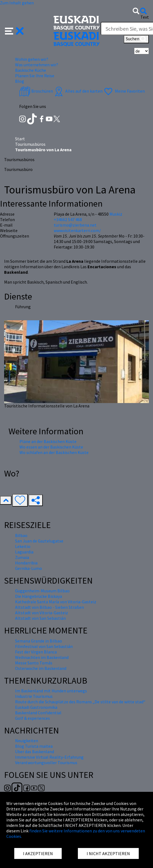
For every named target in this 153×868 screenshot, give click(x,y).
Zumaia (22, 557)
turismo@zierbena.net (75, 225)
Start (20, 139)
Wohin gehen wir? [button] (32, 59)
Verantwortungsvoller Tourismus (46, 763)
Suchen (136, 39)
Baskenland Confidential (38, 713)
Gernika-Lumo (29, 568)
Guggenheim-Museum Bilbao (42, 591)
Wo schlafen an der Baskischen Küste (54, 452)
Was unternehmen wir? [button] (37, 65)
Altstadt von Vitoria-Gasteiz (42, 613)
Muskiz (116, 214)
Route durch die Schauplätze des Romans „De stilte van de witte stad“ (80, 702)
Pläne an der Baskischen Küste (48, 441)
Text (145, 17)
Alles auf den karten (78, 91)
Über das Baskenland (35, 752)
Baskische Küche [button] (31, 70)
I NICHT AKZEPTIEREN (108, 853)
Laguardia (24, 552)
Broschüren (36, 91)
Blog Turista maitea (34, 746)
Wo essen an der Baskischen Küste (51, 447)
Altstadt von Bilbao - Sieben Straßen (49, 607)
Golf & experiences (32, 718)
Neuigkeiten (27, 741)
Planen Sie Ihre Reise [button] (35, 76)
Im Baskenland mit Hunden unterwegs (51, 691)
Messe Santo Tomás (34, 663)
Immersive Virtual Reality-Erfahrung (49, 757)
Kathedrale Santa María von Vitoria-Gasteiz (56, 602)
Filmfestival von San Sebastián (44, 646)
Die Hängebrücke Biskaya (39, 596)
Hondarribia (26, 563)
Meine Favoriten (124, 91)
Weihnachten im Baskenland (42, 657)
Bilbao (21, 535)
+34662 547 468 (68, 219)
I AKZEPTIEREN (38, 853)
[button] (14, 30)
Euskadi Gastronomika (36, 707)
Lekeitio (23, 546)
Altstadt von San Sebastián (40, 618)
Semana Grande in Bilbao (39, 641)
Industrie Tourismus (34, 696)
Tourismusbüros (30, 144)
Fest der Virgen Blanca (36, 652)
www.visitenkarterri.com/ (77, 230)
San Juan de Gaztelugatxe (39, 541)
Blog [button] (20, 81)
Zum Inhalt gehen (17, 3)
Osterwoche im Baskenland (41, 668)
